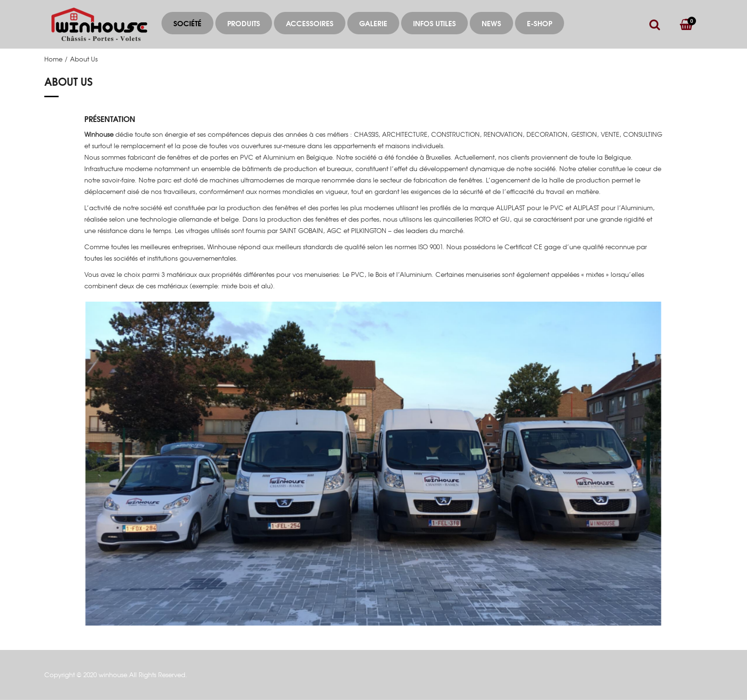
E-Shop (540, 23)
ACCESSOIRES (310, 23)
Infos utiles (434, 23)
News (491, 23)
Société (187, 23)
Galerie (373, 23)
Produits (244, 23)
